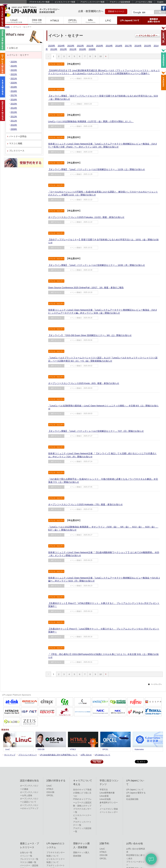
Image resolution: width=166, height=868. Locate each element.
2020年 (100, 46)
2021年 (90, 46)
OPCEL (73, 21)
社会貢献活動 (132, 799)
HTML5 (55, 21)
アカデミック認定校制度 (120, 2)
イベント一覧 (26, 856)
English (160, 2)
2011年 (73, 49)
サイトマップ (10, 755)
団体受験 (77, 856)
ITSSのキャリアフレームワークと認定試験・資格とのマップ (82, 802)
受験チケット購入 (81, 853)
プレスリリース (17, 151)
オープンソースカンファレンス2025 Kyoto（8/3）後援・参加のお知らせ (84, 383)
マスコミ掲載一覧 (28, 862)
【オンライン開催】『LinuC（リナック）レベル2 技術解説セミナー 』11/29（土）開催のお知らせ (97, 169)
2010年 (83, 49)
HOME (7, 27)
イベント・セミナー (19, 55)
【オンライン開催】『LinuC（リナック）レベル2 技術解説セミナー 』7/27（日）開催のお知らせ (96, 431)
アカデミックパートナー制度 (92, 2)
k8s (90, 21)
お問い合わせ (86, 755)
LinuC (14, 21)
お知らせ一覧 (26, 853)
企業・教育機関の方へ (91, 11)
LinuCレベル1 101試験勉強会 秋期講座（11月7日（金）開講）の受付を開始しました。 (91, 121)
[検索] (142, 12)
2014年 (14, 108)
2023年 (71, 46)
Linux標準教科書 (107, 793)
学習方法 (104, 790)
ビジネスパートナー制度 (65, 2)
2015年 (148, 46)
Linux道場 (104, 796)
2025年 (52, 46)
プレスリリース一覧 (29, 859)
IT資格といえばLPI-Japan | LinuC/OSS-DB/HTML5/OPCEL (36, 10)
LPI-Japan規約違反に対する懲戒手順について (59, 755)
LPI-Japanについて (130, 21)
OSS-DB (37, 21)
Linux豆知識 (105, 799)
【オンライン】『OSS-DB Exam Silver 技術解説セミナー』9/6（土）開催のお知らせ (90, 335)
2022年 (80, 46)
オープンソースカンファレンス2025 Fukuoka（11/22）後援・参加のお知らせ (86, 217)
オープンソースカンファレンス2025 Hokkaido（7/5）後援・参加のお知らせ (86, 504)
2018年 (119, 46)
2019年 (109, 46)
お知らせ (13, 48)
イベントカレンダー (109, 812)
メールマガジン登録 (144, 2)
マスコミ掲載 (16, 143)
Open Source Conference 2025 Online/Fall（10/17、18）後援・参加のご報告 (86, 288)
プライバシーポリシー (28, 755)
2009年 (92, 49)
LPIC (108, 21)
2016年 (138, 46)
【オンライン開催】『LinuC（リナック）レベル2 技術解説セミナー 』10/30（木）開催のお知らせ (97, 265)
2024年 (61, 46)
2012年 (63, 49)
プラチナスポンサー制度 (39, 2)
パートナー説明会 (18, 136)
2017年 (128, 46)
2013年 (54, 49)
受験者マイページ (116, 11)
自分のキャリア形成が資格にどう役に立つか (82, 793)
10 (101, 56)
